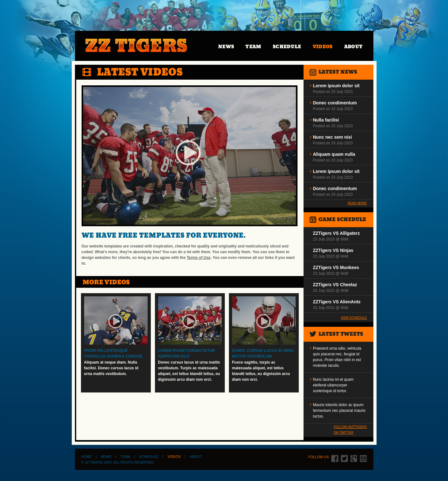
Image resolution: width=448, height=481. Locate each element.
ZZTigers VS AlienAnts (337, 302)
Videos (323, 46)
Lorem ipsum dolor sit (336, 86)
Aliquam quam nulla (334, 154)
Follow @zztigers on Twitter (350, 430)
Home (87, 457)
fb (335, 458)
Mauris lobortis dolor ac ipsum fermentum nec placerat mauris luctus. (339, 411)
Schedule (287, 46)
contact (363, 458)
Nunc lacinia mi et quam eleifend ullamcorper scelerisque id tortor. (333, 385)
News (226, 46)
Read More (357, 203)
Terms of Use (199, 258)
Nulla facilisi (326, 120)
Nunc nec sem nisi (333, 137)
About (354, 46)
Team (253, 46)
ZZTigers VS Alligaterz (337, 233)
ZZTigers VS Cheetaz (335, 285)
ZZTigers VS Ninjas (333, 250)
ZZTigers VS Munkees (336, 267)
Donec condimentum (335, 103)
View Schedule (354, 318)
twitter (344, 458)
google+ (354, 458)
